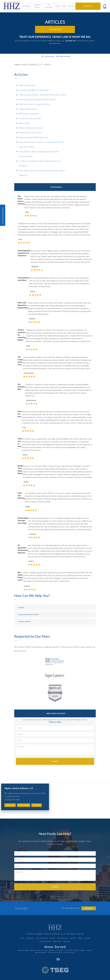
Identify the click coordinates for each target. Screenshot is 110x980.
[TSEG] (55, 967)
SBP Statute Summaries (29, 114)
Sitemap (67, 941)
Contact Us (88, 6)
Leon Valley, (59, 950)
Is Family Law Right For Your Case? (34, 90)
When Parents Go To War (30, 133)
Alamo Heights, (24, 950)
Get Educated (63, 938)
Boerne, (34, 950)
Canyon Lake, (43, 950)
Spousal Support (25, 622)
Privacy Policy (46, 941)
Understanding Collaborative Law (33, 137)
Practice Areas (42, 938)
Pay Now (89, 908)
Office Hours (24, 805)
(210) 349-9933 (48, 56)
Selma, (89, 950)
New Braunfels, (41, 952)
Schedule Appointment (2, 215)
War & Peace (24, 123)
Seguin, (83, 950)
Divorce (21, 608)
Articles (73, 938)
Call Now (37, 805)
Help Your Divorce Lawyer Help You (34, 104)
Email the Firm (63, 56)
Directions (10, 805)
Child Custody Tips (27, 85)
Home (22, 938)
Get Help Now (55, 29)
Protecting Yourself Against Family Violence (38, 99)
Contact (87, 938)
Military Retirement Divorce (31, 128)
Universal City (69, 952)
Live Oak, (68, 950)
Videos (53, 938)
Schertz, (76, 950)
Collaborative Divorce (28, 109)
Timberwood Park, (55, 952)
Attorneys (30, 938)
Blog (80, 938)
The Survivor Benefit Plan (30, 118)
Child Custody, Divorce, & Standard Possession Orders (42, 95)
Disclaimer (57, 941)
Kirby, (51, 950)
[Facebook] (53, 959)
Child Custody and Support (29, 615)
